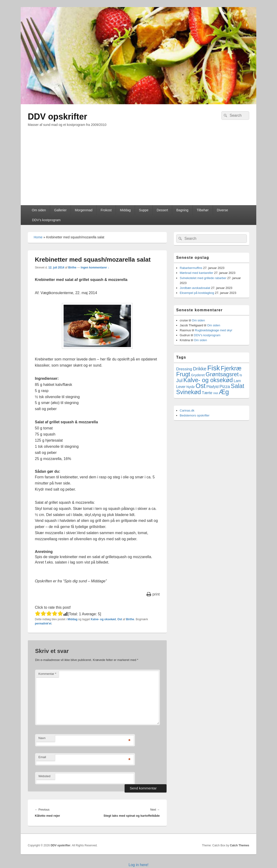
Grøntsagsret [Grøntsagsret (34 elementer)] (222, 374)
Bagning (182, 210)
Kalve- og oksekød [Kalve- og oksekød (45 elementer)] (208, 380)
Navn (42, 738)
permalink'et (43, 624)
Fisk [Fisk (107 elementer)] (214, 368)
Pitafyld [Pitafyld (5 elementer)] (212, 387)
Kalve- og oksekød (103, 619)
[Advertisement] (138, 170)
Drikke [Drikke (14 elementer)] (200, 369)
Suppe (144, 210)
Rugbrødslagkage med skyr (214, 330)
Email (42, 757)
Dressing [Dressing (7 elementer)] (184, 369)
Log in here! (139, 865)
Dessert (162, 210)
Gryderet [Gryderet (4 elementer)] (198, 375)
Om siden (39, 210)
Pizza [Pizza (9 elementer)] (225, 387)
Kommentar (47, 674)
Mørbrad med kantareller (196, 273)
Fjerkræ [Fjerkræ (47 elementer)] (231, 368)
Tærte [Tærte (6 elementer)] (207, 393)
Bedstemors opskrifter (195, 415)
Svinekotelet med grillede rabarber (203, 278)
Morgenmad (84, 210)
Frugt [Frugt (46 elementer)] (183, 374)
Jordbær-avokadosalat (195, 288)
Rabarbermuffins (191, 268)
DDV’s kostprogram (46, 220)
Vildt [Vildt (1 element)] (216, 393)
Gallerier (60, 210)
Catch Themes (240, 845)
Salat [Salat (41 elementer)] (238, 386)
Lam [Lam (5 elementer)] (237, 381)
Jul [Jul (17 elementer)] (179, 380)
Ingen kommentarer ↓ (95, 268)
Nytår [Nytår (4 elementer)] (191, 387)
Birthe (72, 268)
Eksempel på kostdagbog (197, 293)
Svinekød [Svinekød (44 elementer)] (189, 392)
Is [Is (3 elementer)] (241, 375)
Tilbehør (203, 210)
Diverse (222, 210)
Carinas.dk (187, 410)
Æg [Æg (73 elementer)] (224, 392)
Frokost (106, 210)
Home (38, 237)
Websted (44, 776)
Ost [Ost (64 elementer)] (201, 386)
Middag (125, 210)
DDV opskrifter (57, 117)
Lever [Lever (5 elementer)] (181, 387)
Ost (120, 619)
